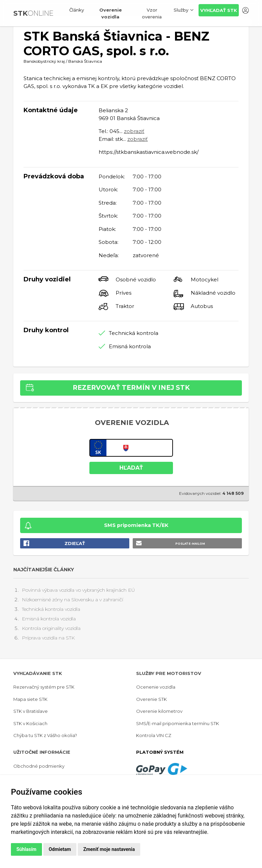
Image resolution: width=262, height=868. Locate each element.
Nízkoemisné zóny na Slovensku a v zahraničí (72, 600)
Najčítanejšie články (44, 570)
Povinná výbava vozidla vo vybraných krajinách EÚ (78, 590)
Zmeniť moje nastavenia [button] (109, 849)
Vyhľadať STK (219, 10)
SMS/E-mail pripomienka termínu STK (178, 723)
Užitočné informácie (42, 752)
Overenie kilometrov (159, 711)
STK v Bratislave (31, 711)
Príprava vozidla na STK (48, 638)
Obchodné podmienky (39, 766)
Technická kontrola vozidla (51, 609)
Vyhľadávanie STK (38, 673)
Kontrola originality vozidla (51, 628)
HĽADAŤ (131, 468)
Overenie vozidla (111, 13)
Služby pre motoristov (169, 673)
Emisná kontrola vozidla (49, 619)
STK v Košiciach (30, 723)
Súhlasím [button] (26, 849)
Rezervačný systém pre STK (44, 687)
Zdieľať (75, 543)
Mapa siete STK (30, 699)
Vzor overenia (152, 13)
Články (77, 10)
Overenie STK (151, 699)
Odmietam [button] (60, 849)
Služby (181, 10)
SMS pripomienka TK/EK (136, 525)
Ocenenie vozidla (156, 687)
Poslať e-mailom (190, 544)
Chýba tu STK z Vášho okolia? (45, 735)
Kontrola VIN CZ (154, 735)
